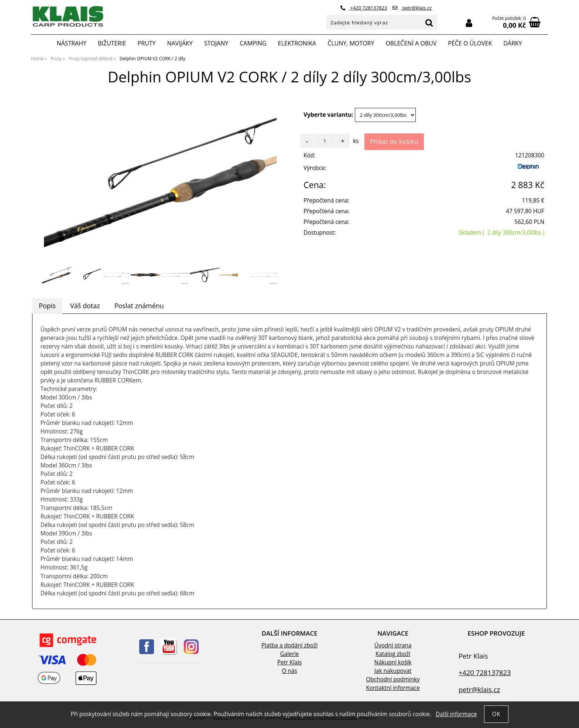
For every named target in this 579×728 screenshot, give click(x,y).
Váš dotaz (85, 306)
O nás (289, 671)
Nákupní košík (393, 662)
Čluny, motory (351, 43)
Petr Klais (290, 662)
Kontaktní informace (393, 688)
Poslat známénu (139, 306)
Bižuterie (112, 43)
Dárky (513, 43)
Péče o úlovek (470, 43)
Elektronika (297, 43)
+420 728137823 (364, 8)
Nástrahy (71, 43)
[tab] (47, 306)
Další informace (456, 714)
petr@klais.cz (412, 8)
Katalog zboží (393, 654)
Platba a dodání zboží (289, 645)
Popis (47, 306)
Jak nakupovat (393, 671)
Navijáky (180, 43)
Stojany (216, 43)
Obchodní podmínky (393, 679)
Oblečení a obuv (411, 43)
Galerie (290, 654)
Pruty (147, 43)
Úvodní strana (393, 645)
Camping (253, 43)
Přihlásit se (469, 23)
